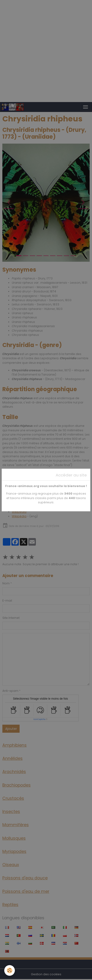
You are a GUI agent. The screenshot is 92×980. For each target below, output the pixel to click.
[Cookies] (10, 970)
